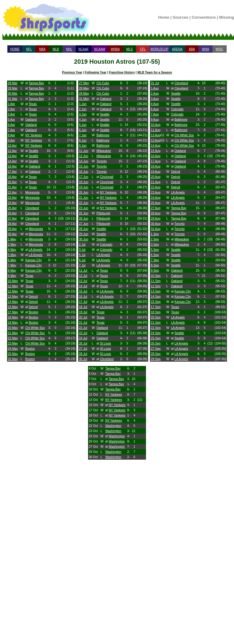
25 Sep (156, 338)
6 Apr (12, 125)
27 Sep (156, 349)
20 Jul (83, 317)
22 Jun (84, 203)
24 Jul (83, 338)
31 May (84, 99)
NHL (69, 49)
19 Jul (83, 312)
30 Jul (83, 359)
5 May (12, 255)
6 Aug (155, 109)
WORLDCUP (159, 49)
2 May (12, 245)
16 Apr (12, 166)
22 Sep (156, 328)
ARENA (177, 49)
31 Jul (155, 83)
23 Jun (84, 208)
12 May (13, 291)
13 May (13, 297)
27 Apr (12, 218)
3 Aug (155, 99)
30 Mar (13, 94)
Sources (180, 17)
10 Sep (156, 276)
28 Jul (83, 354)
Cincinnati (107, 177)
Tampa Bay (36, 83)
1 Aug (155, 88)
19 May (13, 323)
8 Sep (155, 265)
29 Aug (156, 218)
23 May (13, 343)
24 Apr (12, 203)
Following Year (96, 72)
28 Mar (13, 83)
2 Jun (83, 109)
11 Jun (84, 151)
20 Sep (156, 317)
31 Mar (13, 99)
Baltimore (103, 135)
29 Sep (156, 359)
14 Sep (156, 297)
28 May (84, 88)
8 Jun (83, 140)
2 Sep (155, 239)
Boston (34, 312)
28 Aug (156, 213)
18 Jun (84, 182)
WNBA (115, 49)
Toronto (102, 161)
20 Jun (84, 192)
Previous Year (72, 72)
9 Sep (155, 271)
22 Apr (12, 192)
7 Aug (155, 114)
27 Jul (83, 349)
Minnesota (33, 192)
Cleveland (32, 208)
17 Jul (83, 302)
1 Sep (155, 234)
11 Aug (156, 130)
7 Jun (83, 135)
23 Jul (83, 333)
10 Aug (156, 125)
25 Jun (84, 213)
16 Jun (84, 172)
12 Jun (84, 156)
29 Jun (84, 234)
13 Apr (12, 156)
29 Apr (12, 229)
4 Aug (155, 104)
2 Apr (12, 109)
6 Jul (82, 260)
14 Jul (83, 286)
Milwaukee (104, 151)
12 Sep (156, 286)
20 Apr (12, 182)
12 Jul (83, 276)
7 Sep (155, 260)
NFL (29, 49)
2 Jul (82, 245)
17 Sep (156, 307)
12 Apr (12, 151)
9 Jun (83, 146)
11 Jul (83, 271)
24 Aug (156, 198)
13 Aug (156, 135)
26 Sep (156, 343)
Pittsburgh (104, 213)
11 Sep (156, 281)
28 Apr (12, 224)
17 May (13, 312)
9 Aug (155, 120)
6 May (12, 260)
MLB (56, 49)
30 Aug (156, 224)
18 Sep (156, 312)
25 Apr (12, 208)
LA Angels (36, 250)
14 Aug (156, 146)
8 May (12, 271)
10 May (13, 281)
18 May (13, 317)
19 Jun (84, 187)
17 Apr (12, 172)
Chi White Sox (35, 328)
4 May (12, 250)
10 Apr (12, 146)
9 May (12, 276)
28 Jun (84, 229)
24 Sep (156, 333)
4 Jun (83, 120)
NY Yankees (34, 135)
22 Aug (156, 187)
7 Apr (12, 130)
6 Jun (83, 130)
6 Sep (155, 255)
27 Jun (84, 224)
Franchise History (122, 72)
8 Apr (12, 135)
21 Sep (156, 323)
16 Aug (156, 156)
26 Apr (12, 213)
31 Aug (156, 229)
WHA (205, 49)
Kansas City (34, 260)
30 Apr (12, 234)
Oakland (31, 120)
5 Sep (155, 250)
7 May (12, 265)
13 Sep (156, 291)
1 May (12, 239)
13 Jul (83, 281)
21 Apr (12, 187)
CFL (143, 49)
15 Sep (156, 302)
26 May (13, 359)
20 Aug (156, 177)
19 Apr (12, 177)
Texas (33, 104)
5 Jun (83, 125)
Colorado (106, 245)
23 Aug (156, 192)
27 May (84, 83)
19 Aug (156, 172)
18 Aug (156, 166)
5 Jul (82, 255)
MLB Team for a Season (155, 72)
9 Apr (12, 140)
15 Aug (156, 151)
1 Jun (83, 104)
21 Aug (156, 182)
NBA (42, 49)
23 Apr (12, 198)
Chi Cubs (103, 83)
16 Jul (83, 297)
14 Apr (12, 161)
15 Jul (83, 291)
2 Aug (155, 94)
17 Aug (156, 161)
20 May (13, 328)
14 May (13, 302)
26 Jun (84, 218)
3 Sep (155, 245)
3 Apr (12, 114)
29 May (84, 94)
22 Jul (83, 328)
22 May (13, 338)
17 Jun (84, 177)
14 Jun (84, 161)
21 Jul (83, 323)
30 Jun (84, 239)
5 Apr (12, 120)
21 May (13, 333)
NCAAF (84, 49)
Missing (227, 17)
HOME (15, 49)
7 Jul (82, 265)
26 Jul (83, 343)
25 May (13, 354)
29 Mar (13, 88)
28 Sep (156, 354)
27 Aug (156, 208)
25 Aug (156, 203)
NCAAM (100, 49)
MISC (219, 49)
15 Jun (84, 166)
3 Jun (83, 114)
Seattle (34, 151)
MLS (130, 49)
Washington (113, 426)
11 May (13, 286)
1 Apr (12, 104)
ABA (192, 49)
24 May (13, 349)
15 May (13, 307)
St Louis (105, 343)
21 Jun (84, 198)
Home (164, 17)
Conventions (204, 17)
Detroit (33, 297)
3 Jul (82, 250)
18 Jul (83, 307)
